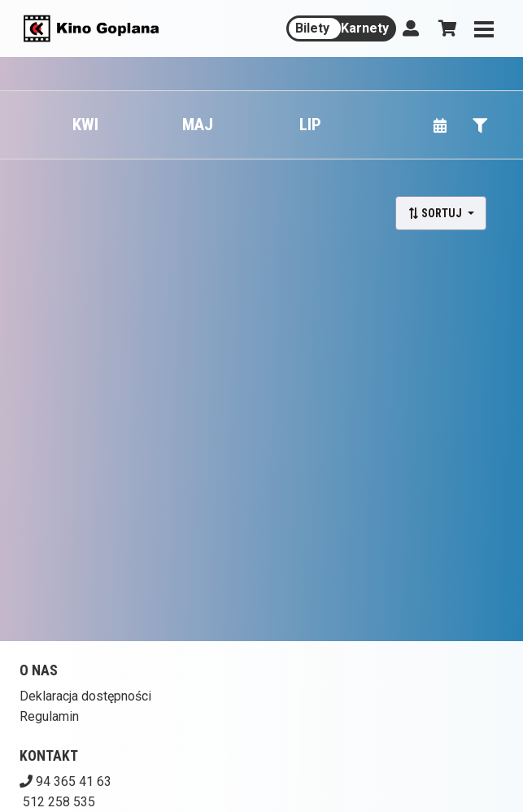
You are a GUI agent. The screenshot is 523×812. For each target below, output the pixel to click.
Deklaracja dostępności (85, 696)
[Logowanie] (411, 28)
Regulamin (49, 716)
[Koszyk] (445, 28)
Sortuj (436, 213)
